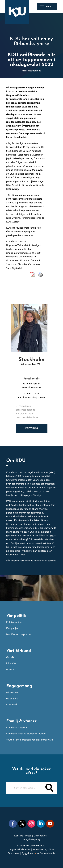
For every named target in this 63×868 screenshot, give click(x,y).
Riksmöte (11, 663)
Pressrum (32, 428)
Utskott (10, 669)
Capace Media (48, 853)
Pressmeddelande (31, 71)
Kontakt (19, 836)
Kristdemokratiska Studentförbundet (26, 734)
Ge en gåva (12, 698)
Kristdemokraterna (17, 727)
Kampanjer (12, 628)
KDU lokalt (12, 704)
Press (28, 836)
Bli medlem (12, 692)
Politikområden (15, 622)
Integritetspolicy (31, 839)
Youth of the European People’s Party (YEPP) (30, 740)
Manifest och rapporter (19, 634)
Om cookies (40, 836)
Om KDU (11, 657)
